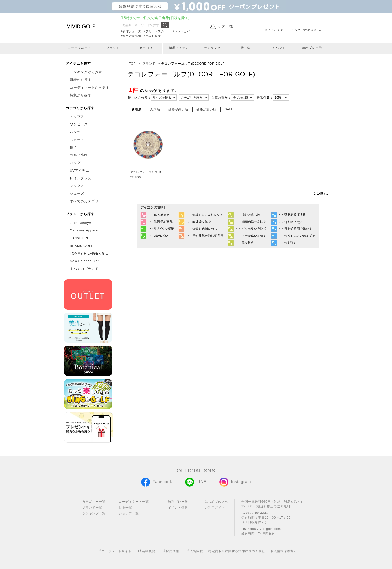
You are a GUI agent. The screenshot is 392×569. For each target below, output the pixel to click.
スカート (77, 140)
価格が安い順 (206, 109)
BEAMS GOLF (82, 246)
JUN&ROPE (80, 238)
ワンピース (79, 124)
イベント (279, 48)
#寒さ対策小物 (131, 36)
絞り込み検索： (139, 98)
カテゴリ (146, 48)
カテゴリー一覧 (94, 502)
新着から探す (81, 80)
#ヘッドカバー (183, 31)
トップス (77, 117)
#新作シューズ (131, 31)
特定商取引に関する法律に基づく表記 (237, 551)
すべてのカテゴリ (84, 201)
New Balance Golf (85, 261)
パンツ (75, 132)
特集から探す (81, 95)
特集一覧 (125, 508)
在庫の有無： (221, 98)
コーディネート (80, 48)
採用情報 (170, 551)
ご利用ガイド (215, 508)
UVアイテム (80, 171)
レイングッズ (81, 178)
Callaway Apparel (84, 230)
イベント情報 (178, 508)
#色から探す (152, 36)
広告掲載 (194, 551)
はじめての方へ (216, 502)
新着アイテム (179, 48)
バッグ (75, 163)
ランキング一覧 (94, 513)
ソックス (77, 186)
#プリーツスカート (157, 31)
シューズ (77, 194)
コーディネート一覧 (134, 502)
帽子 (73, 147)
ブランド (113, 48)
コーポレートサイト (114, 551)
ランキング (212, 48)
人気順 (155, 109)
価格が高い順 (178, 109)
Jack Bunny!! (81, 223)
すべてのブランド (84, 269)
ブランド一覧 (92, 508)
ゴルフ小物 (79, 155)
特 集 (246, 48)
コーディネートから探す (90, 88)
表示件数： (265, 98)
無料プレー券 (312, 48)
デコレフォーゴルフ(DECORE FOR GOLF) (148, 172)
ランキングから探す (86, 72)
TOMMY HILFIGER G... (89, 254)
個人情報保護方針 (284, 551)
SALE (229, 109)
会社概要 (146, 551)
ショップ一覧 (129, 513)
